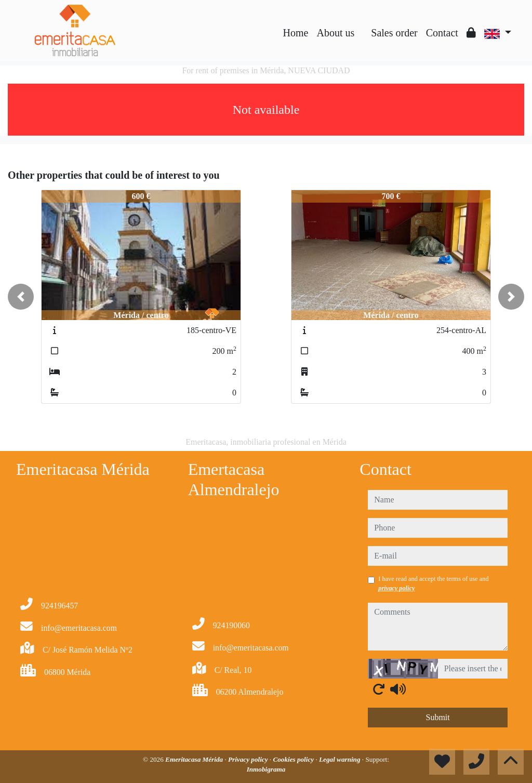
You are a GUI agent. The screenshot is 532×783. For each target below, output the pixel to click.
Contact (442, 33)
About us (335, 33)
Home (296, 33)
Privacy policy (249, 759)
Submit (438, 717)
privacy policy (396, 588)
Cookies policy (294, 759)
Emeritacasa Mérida (195, 759)
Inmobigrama (266, 769)
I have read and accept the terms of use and (433, 583)
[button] (21, 297)
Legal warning (341, 759)
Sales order (394, 33)
